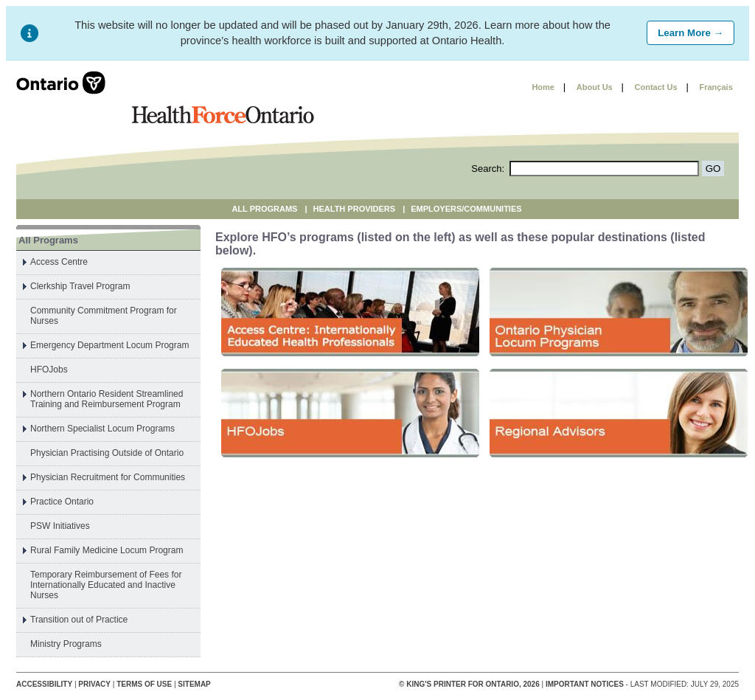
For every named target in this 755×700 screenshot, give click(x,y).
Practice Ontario (62, 502)
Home (543, 87)
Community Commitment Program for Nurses (104, 316)
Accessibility (44, 684)
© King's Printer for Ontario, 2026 (470, 684)
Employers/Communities (466, 209)
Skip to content (486, 87)
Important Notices (585, 684)
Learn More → (690, 33)
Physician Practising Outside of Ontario (107, 453)
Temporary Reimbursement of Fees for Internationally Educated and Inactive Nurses (106, 585)
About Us (595, 87)
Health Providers (355, 209)
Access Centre (59, 262)
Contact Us (656, 87)
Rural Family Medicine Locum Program (107, 550)
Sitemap (194, 684)
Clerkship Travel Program (80, 286)
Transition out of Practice (79, 620)
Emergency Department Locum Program (109, 345)
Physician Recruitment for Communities (108, 477)
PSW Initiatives (60, 526)
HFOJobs (49, 370)
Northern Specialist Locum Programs (102, 429)
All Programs (264, 209)
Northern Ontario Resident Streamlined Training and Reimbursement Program (107, 399)
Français (716, 87)
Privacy (94, 684)
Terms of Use (144, 684)
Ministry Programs (66, 644)
